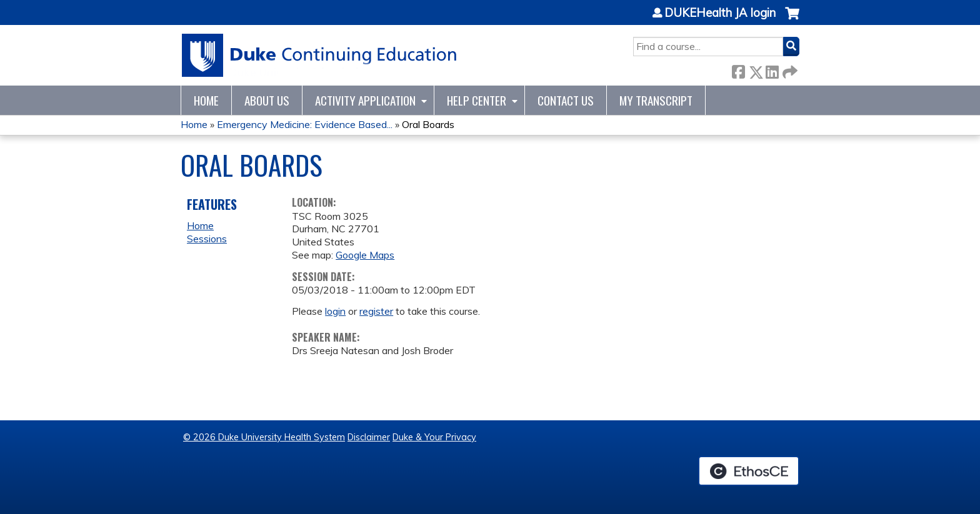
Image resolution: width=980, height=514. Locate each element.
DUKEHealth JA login (720, 13)
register (376, 311)
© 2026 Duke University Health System (264, 437)
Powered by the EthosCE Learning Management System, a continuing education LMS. (749, 471)
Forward (789, 70)
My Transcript (656, 100)
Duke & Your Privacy (434, 437)
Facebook (738, 70)
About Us (267, 100)
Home (206, 100)
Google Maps (365, 255)
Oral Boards (428, 124)
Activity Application (365, 100)
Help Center (477, 100)
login (335, 311)
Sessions (207, 239)
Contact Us (566, 100)
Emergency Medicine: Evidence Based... (305, 124)
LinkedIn (772, 70)
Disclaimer (369, 437)
